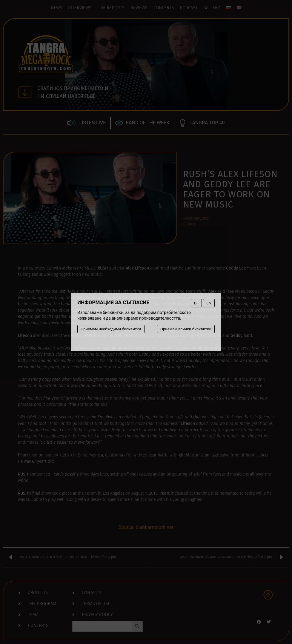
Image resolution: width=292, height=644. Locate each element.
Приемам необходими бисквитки (111, 329)
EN (209, 303)
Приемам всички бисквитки (186, 329)
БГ (196, 303)
